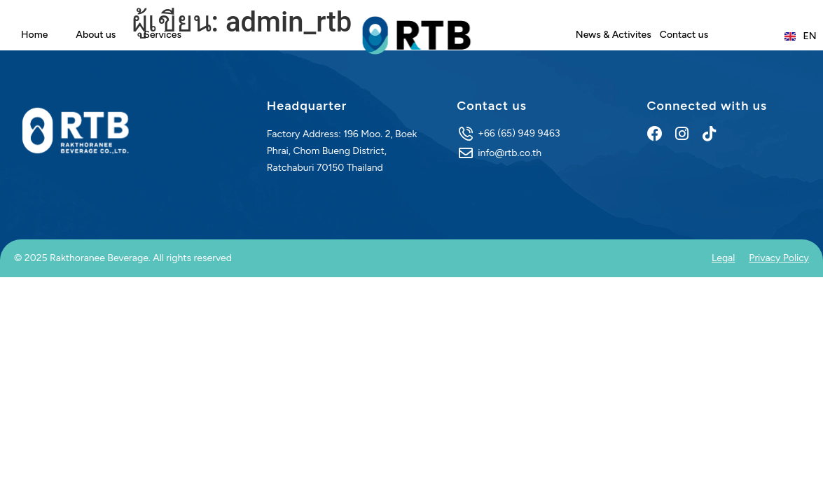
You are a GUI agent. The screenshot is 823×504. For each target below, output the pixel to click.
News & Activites (614, 35)
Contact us (684, 35)
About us (96, 35)
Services (162, 35)
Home (34, 35)
